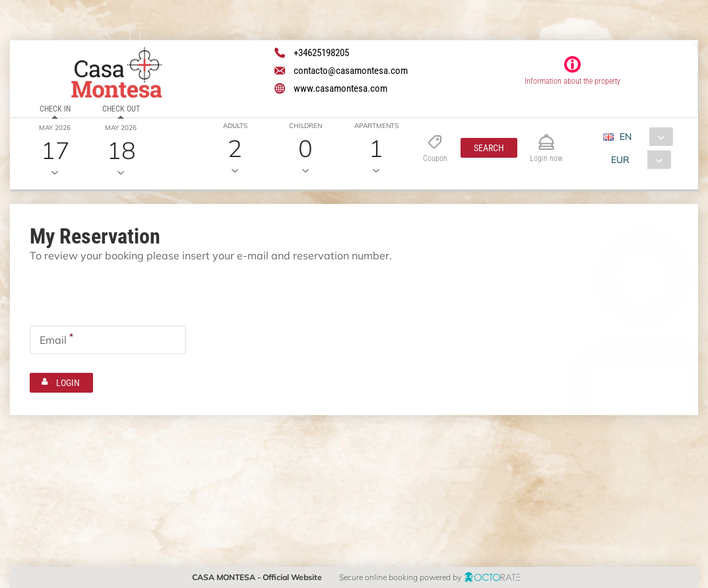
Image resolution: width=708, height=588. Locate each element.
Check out (120, 109)
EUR (620, 160)
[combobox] (643, 137)
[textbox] (108, 292)
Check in (55, 109)
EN (626, 137)
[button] (488, 148)
